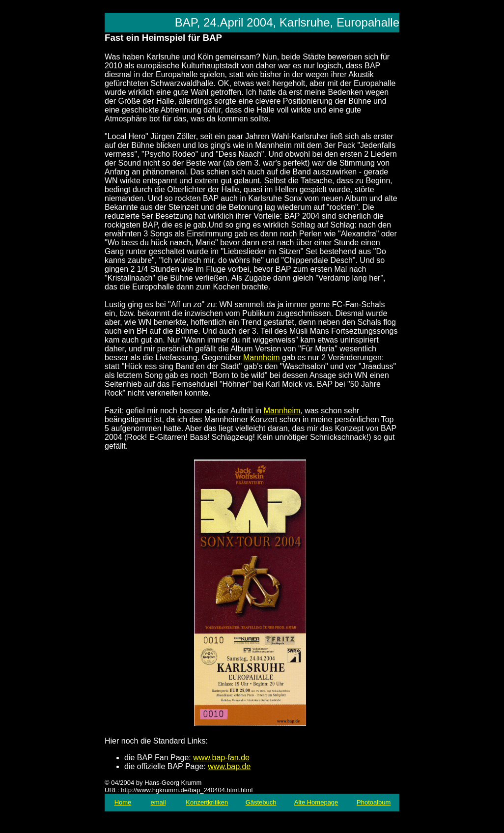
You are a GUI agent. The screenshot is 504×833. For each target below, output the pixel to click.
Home (123, 802)
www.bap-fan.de (221, 758)
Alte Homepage (316, 802)
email (158, 802)
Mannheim (262, 358)
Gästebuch (261, 802)
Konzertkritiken (207, 802)
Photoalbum (374, 802)
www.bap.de (229, 766)
